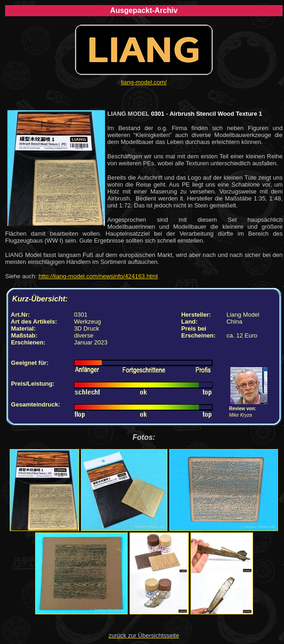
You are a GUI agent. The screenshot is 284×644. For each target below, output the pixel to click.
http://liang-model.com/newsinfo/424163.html (98, 276)
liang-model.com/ (144, 82)
